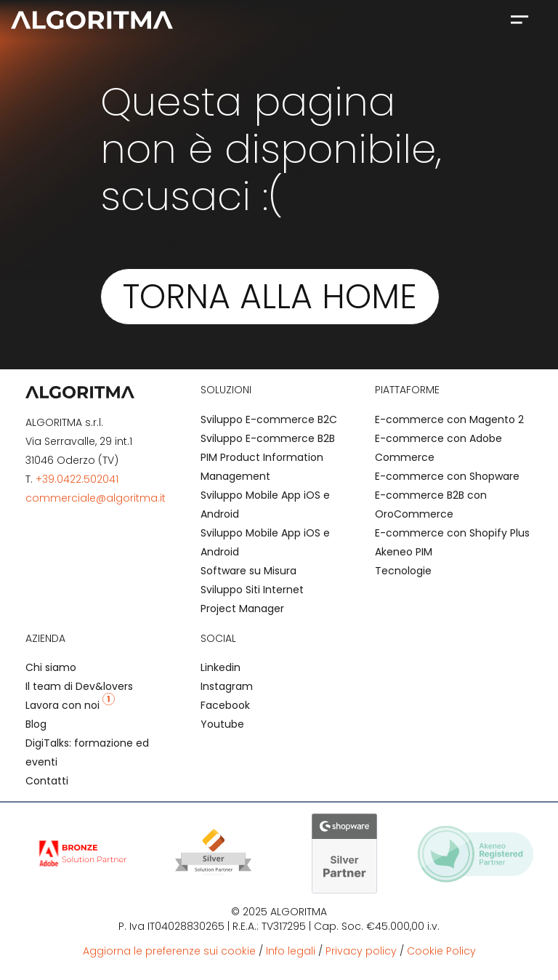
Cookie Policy (441, 951)
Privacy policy (361, 951)
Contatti (47, 781)
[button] (520, 19)
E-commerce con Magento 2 (449, 419)
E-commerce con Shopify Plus (452, 533)
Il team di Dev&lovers (79, 686)
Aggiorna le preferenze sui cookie (169, 951)
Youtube (222, 724)
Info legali (291, 951)
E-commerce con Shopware (447, 476)
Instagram (227, 686)
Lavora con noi (70, 705)
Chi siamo (51, 667)
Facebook (225, 705)
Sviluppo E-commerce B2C (269, 419)
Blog (36, 724)
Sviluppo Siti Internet (252, 590)
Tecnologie (403, 571)
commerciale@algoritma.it (96, 498)
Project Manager (242, 609)
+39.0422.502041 (77, 479)
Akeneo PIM (404, 552)
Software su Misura (248, 571)
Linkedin (221, 667)
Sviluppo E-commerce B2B (268, 438)
